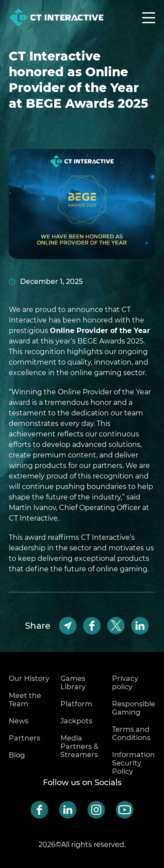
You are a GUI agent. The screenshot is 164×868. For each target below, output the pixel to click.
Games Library (73, 683)
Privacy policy (125, 683)
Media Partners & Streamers (79, 746)
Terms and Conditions (131, 733)
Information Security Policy (133, 763)
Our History (29, 678)
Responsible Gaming (134, 708)
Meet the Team (25, 700)
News (19, 721)
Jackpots (76, 721)
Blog (17, 755)
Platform (76, 704)
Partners (24, 738)
